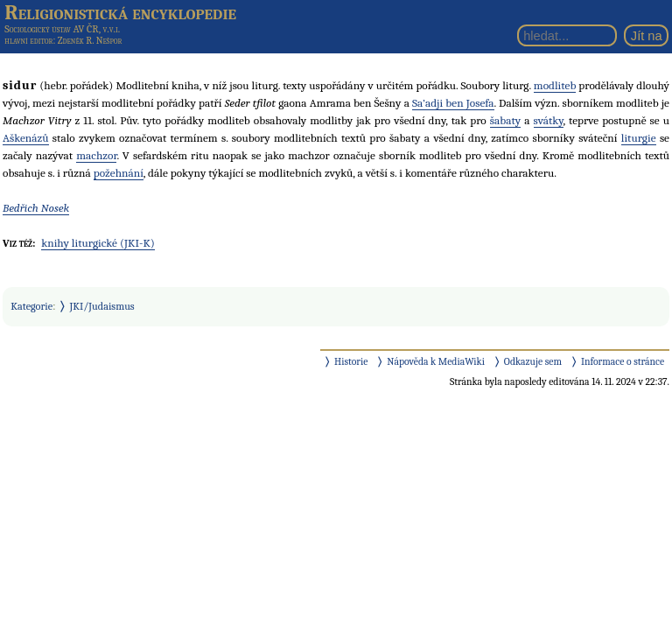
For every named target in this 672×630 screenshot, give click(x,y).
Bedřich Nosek (36, 208)
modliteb (555, 85)
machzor (96, 155)
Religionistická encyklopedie (120, 12)
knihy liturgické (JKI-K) (98, 243)
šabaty (505, 120)
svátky (549, 120)
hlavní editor (28, 41)
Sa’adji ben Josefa (453, 103)
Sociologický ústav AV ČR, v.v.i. (62, 29)
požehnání (119, 173)
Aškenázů (26, 138)
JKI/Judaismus (102, 306)
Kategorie (31, 306)
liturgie (639, 138)
